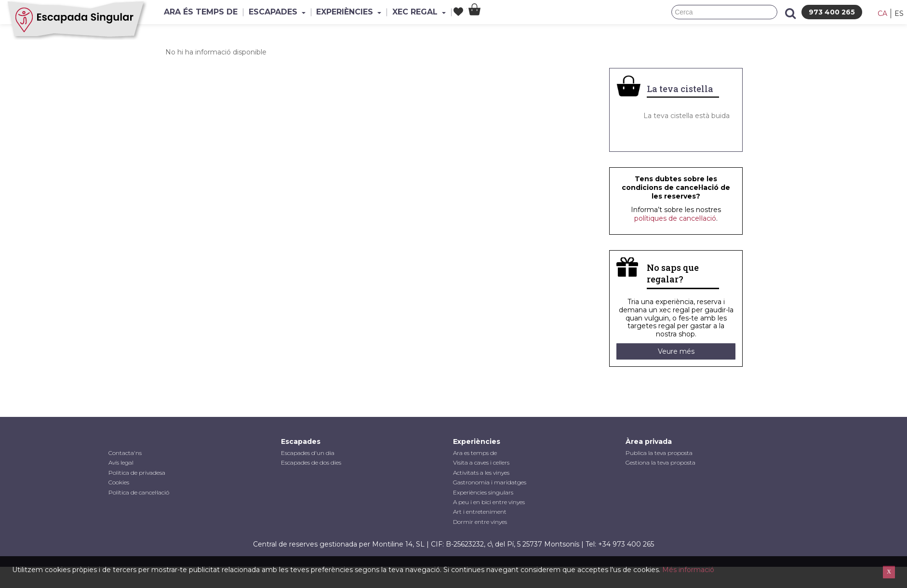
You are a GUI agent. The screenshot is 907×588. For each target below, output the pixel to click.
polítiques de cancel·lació (675, 218)
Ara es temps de (475, 453)
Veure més (676, 351)
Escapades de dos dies (311, 462)
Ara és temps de (203, 12)
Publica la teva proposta (659, 453)
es (899, 13)
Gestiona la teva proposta (660, 462)
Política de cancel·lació (139, 492)
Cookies (119, 482)
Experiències (361, 12)
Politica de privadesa (137, 473)
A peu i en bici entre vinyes (489, 502)
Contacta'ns (125, 453)
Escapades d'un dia (308, 453)
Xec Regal (436, 12)
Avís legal (121, 462)
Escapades (284, 12)
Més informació (688, 570)
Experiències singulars (483, 492)
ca (882, 13)
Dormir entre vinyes (480, 522)
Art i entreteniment (480, 512)
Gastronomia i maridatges (490, 482)
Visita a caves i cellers (481, 462)
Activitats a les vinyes (481, 473)
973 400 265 (832, 12)
